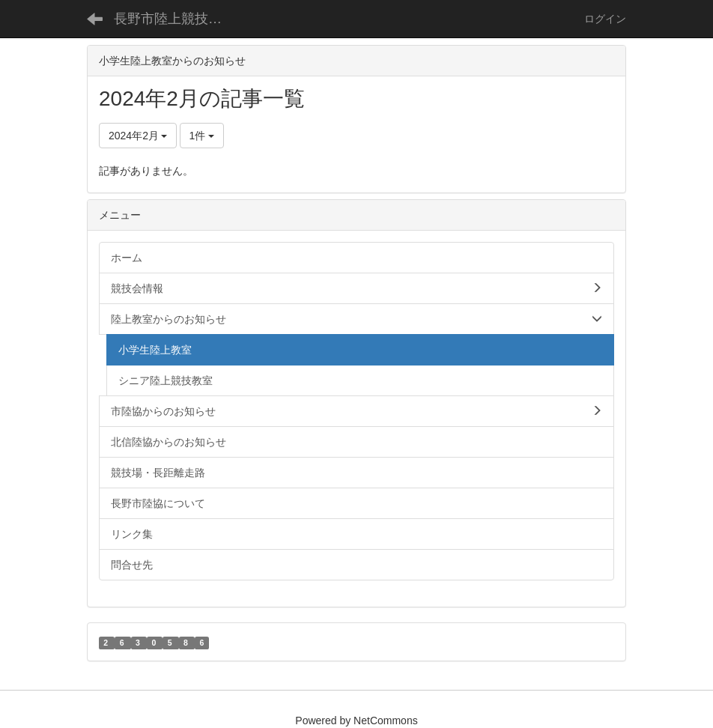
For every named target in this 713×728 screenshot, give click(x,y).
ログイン (605, 19)
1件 (202, 136)
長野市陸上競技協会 (175, 19)
